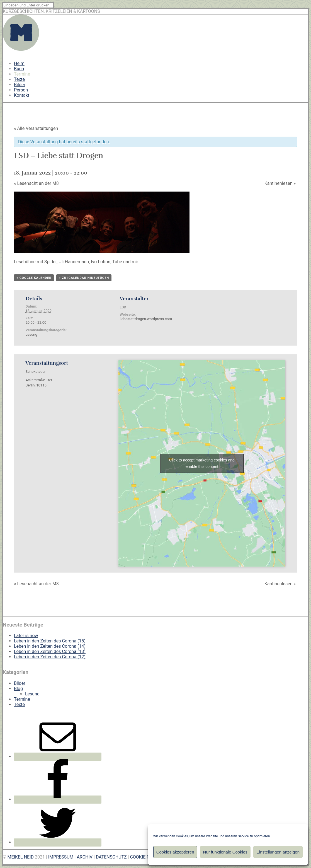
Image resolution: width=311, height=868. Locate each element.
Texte (19, 79)
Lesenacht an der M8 (36, 183)
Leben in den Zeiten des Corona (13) (50, 651)
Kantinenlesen (280, 183)
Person (21, 90)
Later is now (26, 636)
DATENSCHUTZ (111, 857)
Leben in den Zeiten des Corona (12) (50, 657)
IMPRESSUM (61, 857)
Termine (22, 74)
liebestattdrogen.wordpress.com (146, 319)
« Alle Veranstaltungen (36, 128)
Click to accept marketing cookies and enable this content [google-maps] (202, 463)
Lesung (31, 334)
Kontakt (22, 95)
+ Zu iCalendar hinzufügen (84, 278)
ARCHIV (85, 857)
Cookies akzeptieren (175, 852)
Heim (19, 63)
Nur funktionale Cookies (225, 852)
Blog (18, 689)
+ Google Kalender (34, 278)
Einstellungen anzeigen (278, 852)
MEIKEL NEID (21, 857)
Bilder (20, 85)
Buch (19, 69)
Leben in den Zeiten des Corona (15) (50, 641)
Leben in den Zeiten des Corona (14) (50, 646)
